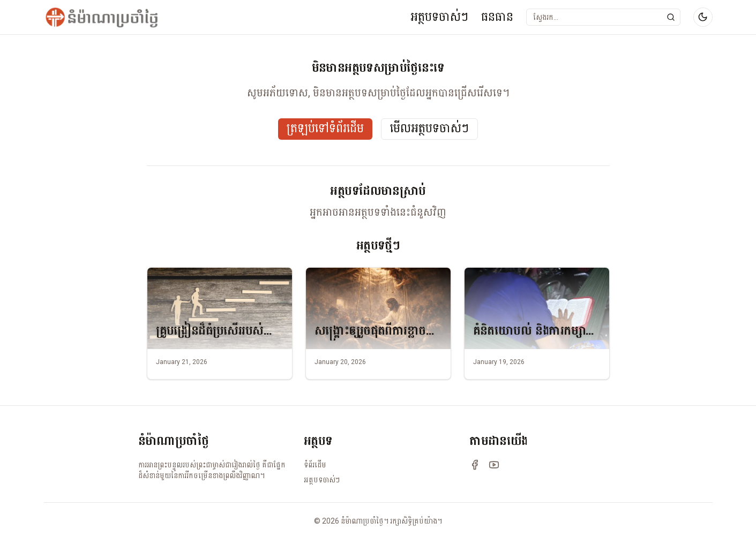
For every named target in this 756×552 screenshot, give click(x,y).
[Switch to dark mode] (703, 17)
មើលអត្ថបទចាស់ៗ (429, 129)
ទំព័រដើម (315, 465)
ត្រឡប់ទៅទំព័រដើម (325, 129)
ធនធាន (497, 17)
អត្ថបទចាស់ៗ (439, 17)
